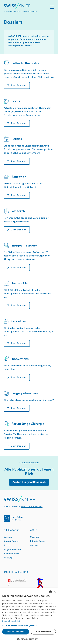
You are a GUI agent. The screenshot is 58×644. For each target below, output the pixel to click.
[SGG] (40, 583)
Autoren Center (11, 554)
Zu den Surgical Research (29, 482)
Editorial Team (37, 541)
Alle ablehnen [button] (43, 632)
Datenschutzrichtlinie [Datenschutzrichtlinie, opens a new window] (12, 621)
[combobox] (51, 592)
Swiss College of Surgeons (28, 11)
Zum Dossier (18, 85)
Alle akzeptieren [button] (16, 632)
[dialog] (29, 616)
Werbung (8, 558)
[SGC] (18, 583)
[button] (29, 625)
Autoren (34, 545)
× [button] (55, 592)
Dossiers (8, 537)
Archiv (7, 545)
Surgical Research (12, 549)
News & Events (11, 541)
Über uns (35, 537)
